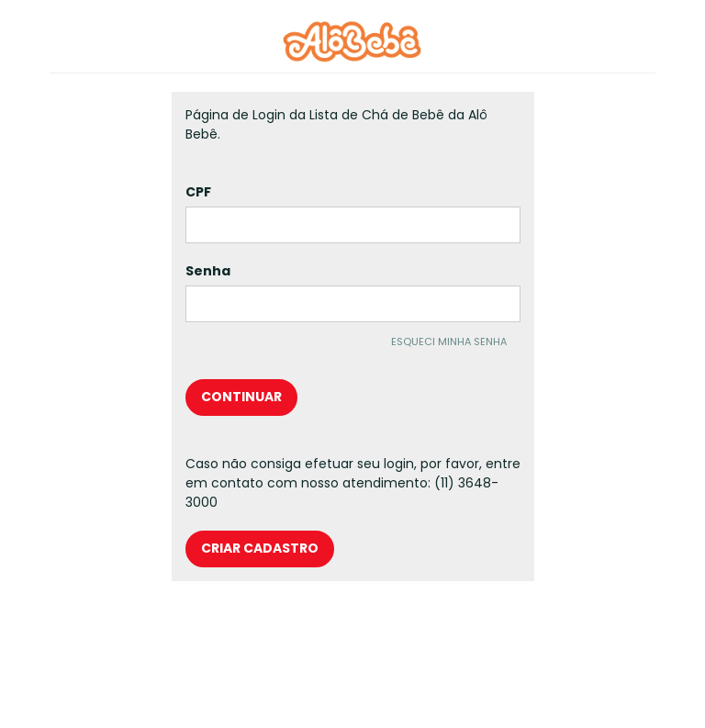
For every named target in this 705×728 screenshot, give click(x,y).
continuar (241, 397)
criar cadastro (260, 548)
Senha (208, 271)
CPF (198, 192)
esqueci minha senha (449, 341)
